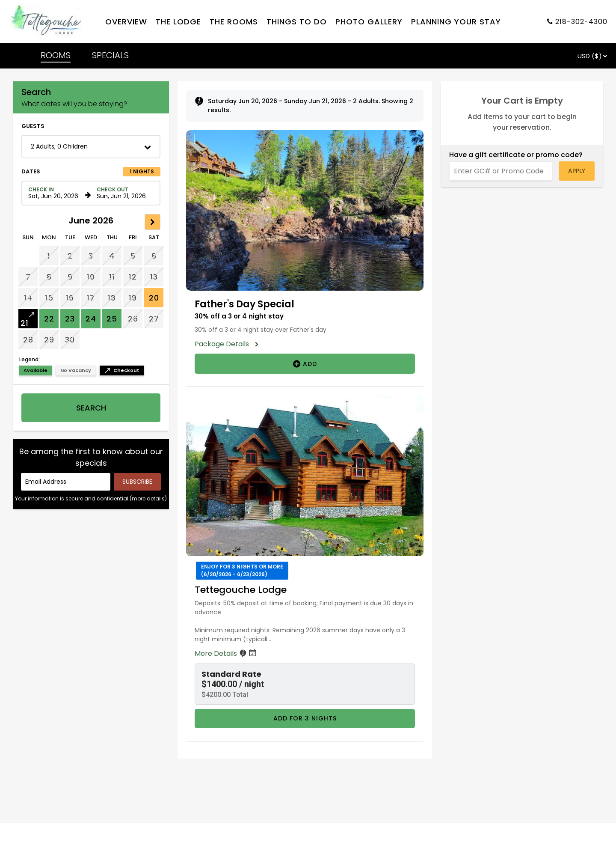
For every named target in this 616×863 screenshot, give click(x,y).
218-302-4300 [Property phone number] (581, 22)
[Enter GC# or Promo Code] (501, 171)
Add (305, 363)
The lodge (178, 22)
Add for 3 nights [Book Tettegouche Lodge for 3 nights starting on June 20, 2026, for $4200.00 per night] (305, 718)
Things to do (297, 22)
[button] (91, 147)
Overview (126, 22)
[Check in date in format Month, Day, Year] (55, 193)
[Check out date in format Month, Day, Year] (124, 193)
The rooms (234, 22)
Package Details (225, 344)
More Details (226, 653)
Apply (577, 171)
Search (91, 408)
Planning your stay (456, 22)
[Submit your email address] (137, 482)
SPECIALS (110, 55)
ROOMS (56, 55)
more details (148, 498)
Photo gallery (369, 22)
